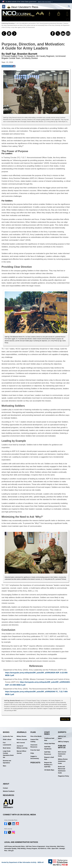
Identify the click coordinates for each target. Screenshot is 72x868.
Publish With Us (62, 747)
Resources (8, 795)
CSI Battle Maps (49, 770)
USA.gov (11, 851)
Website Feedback (9, 791)
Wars (5, 766)
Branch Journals (22, 740)
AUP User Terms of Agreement (35, 846)
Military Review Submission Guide (63, 761)
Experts (62, 732)
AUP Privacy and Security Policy (14, 846)
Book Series (7, 748)
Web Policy (61, 846)
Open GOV (55, 849)
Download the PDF (8, 66)
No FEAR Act (42, 849)
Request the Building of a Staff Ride (48, 765)
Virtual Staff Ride (50, 744)
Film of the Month (36, 736)
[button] (45, 2)
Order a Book (7, 740)
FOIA (49, 849)
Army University (51, 846)
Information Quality (10, 849)
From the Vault (35, 750)
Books (6, 732)
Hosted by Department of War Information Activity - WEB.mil (23, 862)
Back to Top (65, 719)
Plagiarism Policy (64, 776)
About (6, 784)
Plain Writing (22, 849)
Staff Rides (47, 733)
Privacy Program (32, 849)
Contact (5, 788)
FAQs (32, 753)
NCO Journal (21, 743)
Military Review (21, 736)
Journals (21, 732)
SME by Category (64, 742)
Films (33, 732)
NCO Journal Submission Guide (62, 754)
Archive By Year (8, 736)
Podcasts (35, 763)
